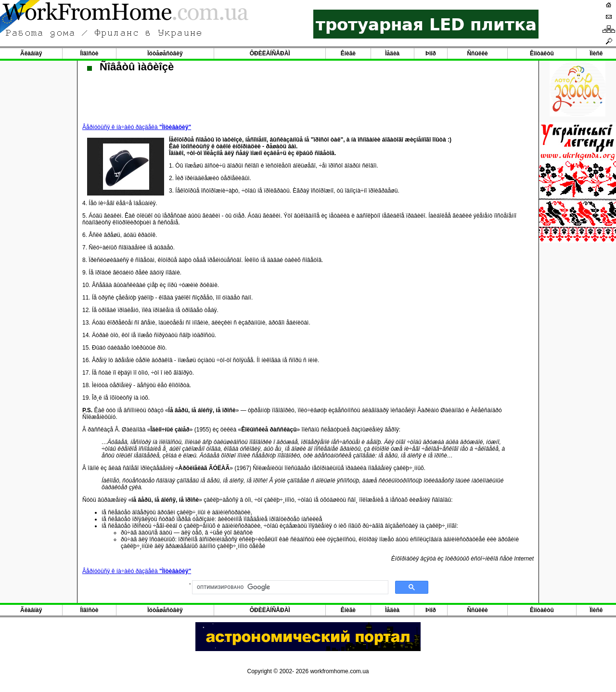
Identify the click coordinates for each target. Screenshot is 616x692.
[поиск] (289, 588)
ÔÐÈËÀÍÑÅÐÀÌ (270, 53)
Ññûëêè (477, 53)
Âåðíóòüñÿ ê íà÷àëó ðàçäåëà (137, 127)
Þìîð (431, 53)
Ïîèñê (596, 53)
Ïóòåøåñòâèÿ (165, 53)
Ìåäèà (392, 53)
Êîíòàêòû (542, 53)
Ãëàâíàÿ (31, 53)
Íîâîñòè (89, 53)
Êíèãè (348, 53)
